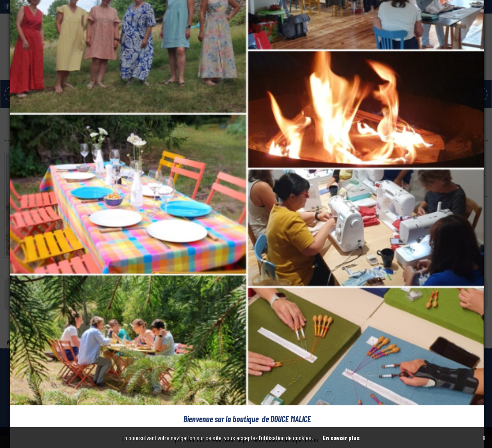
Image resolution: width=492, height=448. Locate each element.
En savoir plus (341, 438)
